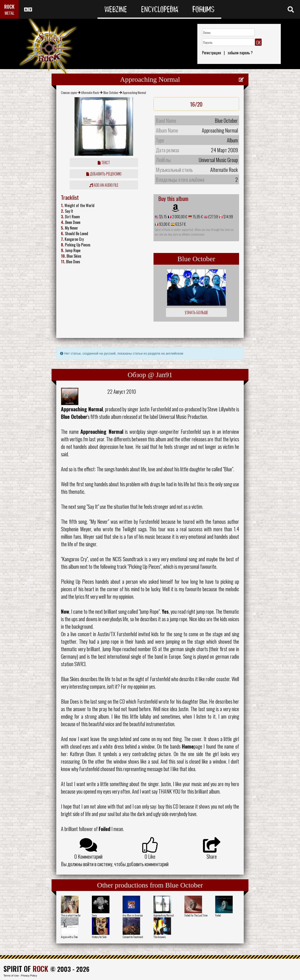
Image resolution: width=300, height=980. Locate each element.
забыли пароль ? (240, 53)
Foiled (218, 915)
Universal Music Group (218, 160)
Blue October (111, 92)
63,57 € (180, 224)
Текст (104, 163)
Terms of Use (11, 976)
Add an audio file (104, 185)
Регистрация (212, 53)
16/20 (196, 104)
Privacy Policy (29, 976)
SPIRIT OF (26, 969)
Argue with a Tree (69, 937)
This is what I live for (71, 915)
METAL (9, 13)
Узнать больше (196, 312)
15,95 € (197, 217)
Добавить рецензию (104, 174)
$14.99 (228, 217)
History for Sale (99, 937)
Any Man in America (133, 915)
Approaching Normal (164, 915)
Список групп (69, 92)
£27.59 (213, 217)
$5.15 (163, 217)
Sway (94, 915)
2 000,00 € (179, 217)
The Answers (160, 937)
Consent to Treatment (133, 937)
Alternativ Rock (90, 92)
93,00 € (164, 224)
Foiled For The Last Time (196, 915)
